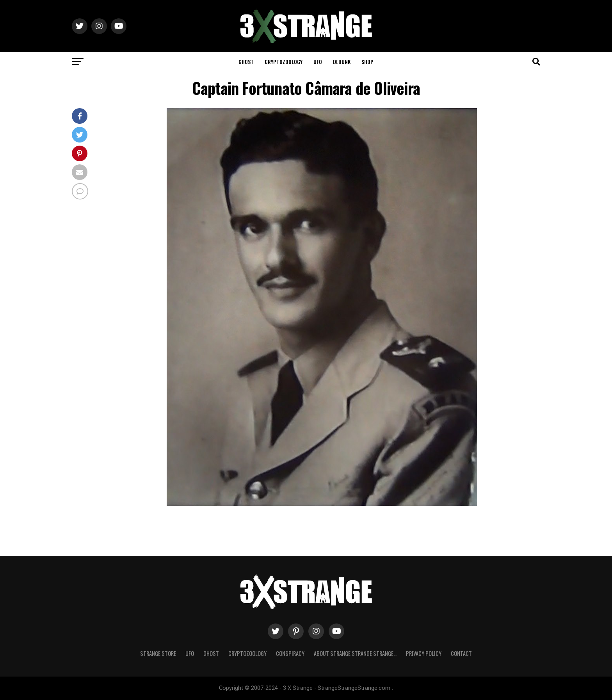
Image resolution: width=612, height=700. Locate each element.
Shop (367, 61)
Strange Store (158, 653)
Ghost (246, 61)
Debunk (342, 61)
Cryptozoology (284, 61)
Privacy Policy (424, 653)
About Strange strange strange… (355, 653)
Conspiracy (290, 653)
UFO (318, 61)
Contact (461, 653)
